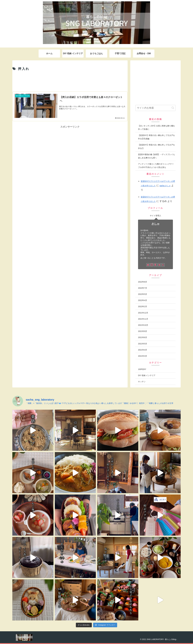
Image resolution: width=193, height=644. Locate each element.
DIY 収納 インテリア (147, 375)
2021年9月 (143, 331)
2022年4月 (143, 300)
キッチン (142, 382)
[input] (155, 108)
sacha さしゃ (165, 186)
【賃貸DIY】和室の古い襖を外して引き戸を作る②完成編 (156, 137)
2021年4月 (143, 350)
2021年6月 (143, 337)
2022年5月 (143, 294)
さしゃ (155, 224)
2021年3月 (143, 356)
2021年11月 (143, 319)
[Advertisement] (70, 81)
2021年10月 (143, 325)
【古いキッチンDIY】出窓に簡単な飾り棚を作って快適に (156, 127)
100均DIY (142, 369)
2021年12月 (143, 313)
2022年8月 (143, 282)
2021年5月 (143, 344)
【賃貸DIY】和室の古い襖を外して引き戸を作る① (156, 146)
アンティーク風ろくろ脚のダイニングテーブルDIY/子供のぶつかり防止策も (156, 166)
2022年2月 (143, 306)
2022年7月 (143, 288)
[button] (173, 108)
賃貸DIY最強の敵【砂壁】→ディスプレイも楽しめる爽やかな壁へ (156, 156)
